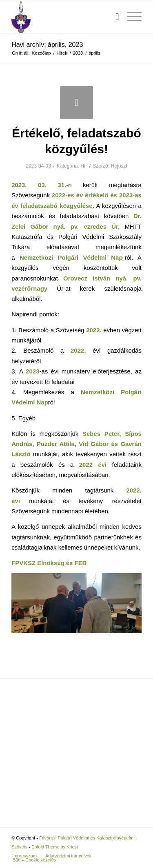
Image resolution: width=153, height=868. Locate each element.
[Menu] (130, 17)
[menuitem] (113, 17)
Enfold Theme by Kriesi (55, 847)
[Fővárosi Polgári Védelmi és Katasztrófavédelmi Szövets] (63, 17)
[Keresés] (113, 17)
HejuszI (119, 166)
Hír (84, 166)
